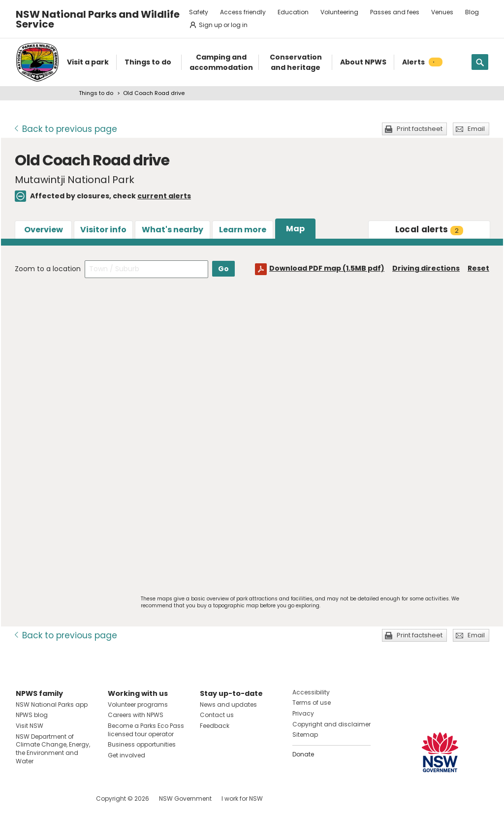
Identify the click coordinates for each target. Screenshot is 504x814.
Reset (478, 268)
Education (293, 12)
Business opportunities (142, 744)
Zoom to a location (48, 269)
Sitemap (305, 735)
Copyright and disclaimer (331, 724)
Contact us (217, 715)
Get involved (126, 755)
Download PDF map (327, 268)
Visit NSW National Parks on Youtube (67, 798)
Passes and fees (395, 12)
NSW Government (185, 798)
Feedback (215, 726)
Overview (44, 230)
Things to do (96, 93)
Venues (442, 12)
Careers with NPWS (136, 715)
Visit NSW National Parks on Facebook (25, 798)
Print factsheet (420, 129)
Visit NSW (30, 726)
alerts (429, 229)
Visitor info (103, 230)
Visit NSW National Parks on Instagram (46, 798)
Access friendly (243, 12)
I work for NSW (242, 798)
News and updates (228, 704)
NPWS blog (32, 715)
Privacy (303, 713)
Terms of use (312, 703)
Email (476, 129)
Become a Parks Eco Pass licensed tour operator (146, 730)
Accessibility (311, 692)
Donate (303, 754)
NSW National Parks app (52, 704)
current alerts (164, 196)
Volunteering (339, 12)
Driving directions (426, 268)
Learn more (243, 230)
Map (295, 229)
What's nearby (173, 230)
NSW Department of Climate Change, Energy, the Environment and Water (53, 749)
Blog (472, 12)
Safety (199, 12)
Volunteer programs (138, 704)
